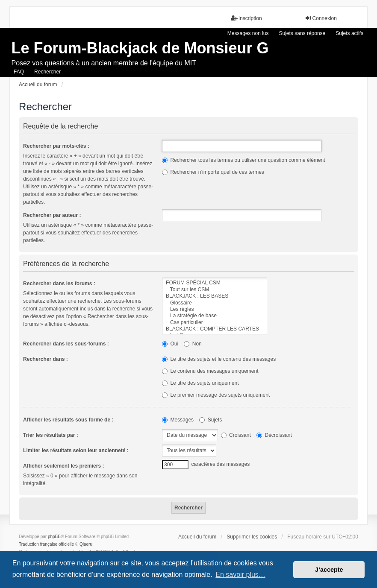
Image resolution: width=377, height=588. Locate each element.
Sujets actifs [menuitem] (349, 33)
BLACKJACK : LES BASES (215, 296)
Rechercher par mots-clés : (56, 146)
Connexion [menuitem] (321, 18)
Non (193, 344)
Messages (178, 420)
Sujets (211, 420)
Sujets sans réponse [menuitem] (302, 33)
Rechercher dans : (46, 359)
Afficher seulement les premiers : (63, 466)
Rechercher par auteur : (52, 215)
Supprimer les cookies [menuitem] (252, 537)
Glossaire (215, 303)
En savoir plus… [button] (240, 575)
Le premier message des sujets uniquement (216, 395)
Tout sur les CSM (215, 290)
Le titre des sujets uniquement (200, 383)
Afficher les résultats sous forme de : (68, 420)
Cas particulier (215, 323)
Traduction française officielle (46, 544)
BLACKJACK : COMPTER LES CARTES (215, 329)
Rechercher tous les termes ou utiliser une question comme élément (244, 160)
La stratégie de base (215, 316)
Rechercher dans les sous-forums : (66, 344)
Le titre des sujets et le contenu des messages (219, 359)
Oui (170, 344)
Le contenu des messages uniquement (210, 371)
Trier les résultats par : (51, 435)
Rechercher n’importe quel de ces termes (213, 172)
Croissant (236, 435)
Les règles (215, 309)
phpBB (54, 537)
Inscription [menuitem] (246, 18)
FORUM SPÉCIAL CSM (215, 283)
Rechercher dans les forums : (59, 284)
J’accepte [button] (329, 570)
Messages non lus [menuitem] (248, 33)
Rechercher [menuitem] (47, 72)
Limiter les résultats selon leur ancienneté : (76, 451)
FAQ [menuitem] (19, 72)
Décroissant (274, 435)
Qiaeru (86, 544)
